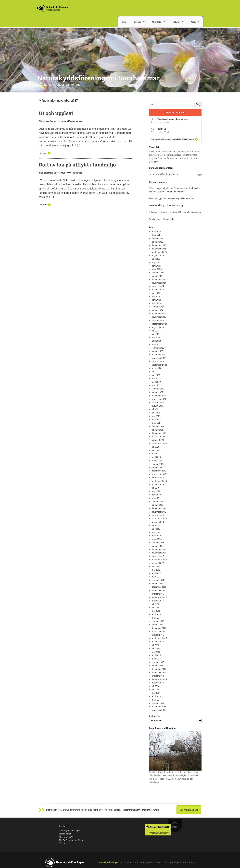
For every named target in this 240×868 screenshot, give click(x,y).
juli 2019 (156, 488)
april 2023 (156, 341)
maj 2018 (156, 532)
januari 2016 (157, 625)
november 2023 (159, 317)
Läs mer (43, 153)
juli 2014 (156, 686)
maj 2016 (156, 611)
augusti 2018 (158, 522)
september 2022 (159, 365)
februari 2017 (158, 580)
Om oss (138, 22)
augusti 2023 (158, 327)
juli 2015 (156, 645)
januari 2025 (157, 276)
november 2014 (159, 672)
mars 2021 (157, 423)
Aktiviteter (157, 22)
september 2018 (159, 519)
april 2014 (156, 696)
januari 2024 (157, 310)
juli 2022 (156, 372)
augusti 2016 (158, 601)
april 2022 (156, 382)
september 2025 (159, 252)
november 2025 (159, 249)
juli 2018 (156, 525)
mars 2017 (157, 577)
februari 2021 (158, 426)
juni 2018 (156, 529)
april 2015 (156, 655)
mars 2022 (157, 385)
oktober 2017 (158, 556)
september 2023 (159, 324)
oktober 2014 (158, 676)
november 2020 (159, 437)
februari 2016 (158, 621)
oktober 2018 (158, 515)
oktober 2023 (158, 320)
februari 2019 (158, 502)
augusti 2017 (158, 563)
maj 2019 (156, 491)
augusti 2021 (158, 406)
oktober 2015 (158, 635)
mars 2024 (157, 303)
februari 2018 (158, 543)
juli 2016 (156, 604)
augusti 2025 (158, 255)
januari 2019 (157, 505)
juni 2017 (156, 567)
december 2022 (159, 355)
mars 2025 (157, 269)
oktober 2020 (158, 440)
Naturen (176, 22)
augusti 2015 (158, 642)
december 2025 (159, 245)
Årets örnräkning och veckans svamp (166, 205)
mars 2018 (157, 539)
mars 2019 (157, 498)
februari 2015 (158, 662)
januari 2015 (157, 666)
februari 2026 (158, 238)
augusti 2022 (158, 368)
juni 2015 (156, 649)
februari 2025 (158, 273)
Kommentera (76, 121)
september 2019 (159, 481)
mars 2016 (157, 618)
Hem (124, 22)
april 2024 (156, 300)
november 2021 (159, 399)
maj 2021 (156, 416)
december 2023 (159, 314)
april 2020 (156, 457)
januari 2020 (157, 467)
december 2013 (159, 707)
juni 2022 (156, 375)
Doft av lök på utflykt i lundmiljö (77, 165)
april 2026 (156, 232)
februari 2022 (158, 389)
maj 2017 (156, 570)
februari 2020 (158, 464)
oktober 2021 (158, 402)
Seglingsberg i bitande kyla (161, 219)
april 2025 (156, 266)
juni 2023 (156, 334)
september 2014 (159, 679)
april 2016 (156, 614)
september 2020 (159, 443)
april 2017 (156, 573)
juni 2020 (156, 450)
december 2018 (159, 508)
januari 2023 (157, 351)
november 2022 (159, 358)
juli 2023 (156, 331)
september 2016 (159, 597)
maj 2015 (156, 652)
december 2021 (159, 396)
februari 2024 (158, 307)
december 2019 (159, 471)
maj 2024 (156, 297)
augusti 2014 (158, 683)
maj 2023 (156, 337)
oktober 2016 (158, 594)
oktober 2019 (158, 478)
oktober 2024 (158, 286)
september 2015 (159, 638)
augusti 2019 (158, 485)
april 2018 (156, 536)
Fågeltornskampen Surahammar (173, 119)
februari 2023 (158, 348)
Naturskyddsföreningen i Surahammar (98, 78)
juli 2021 (156, 409)
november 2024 (159, 283)
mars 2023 (157, 344)
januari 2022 (157, 392)
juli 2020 (156, 447)
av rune (63, 121)
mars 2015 (157, 659)
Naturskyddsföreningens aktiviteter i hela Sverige (172, 139)
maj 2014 (156, 693)
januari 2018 (157, 546)
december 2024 (159, 279)
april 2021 (156, 419)
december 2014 (159, 669)
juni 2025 (156, 259)
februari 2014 (158, 703)
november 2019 (159, 474)
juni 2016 (156, 607)
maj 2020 (156, 454)
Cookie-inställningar (108, 862)
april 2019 (156, 495)
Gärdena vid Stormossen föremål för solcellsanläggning (175, 212)
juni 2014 (156, 689)
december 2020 (159, 433)
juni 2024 (156, 293)
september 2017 (159, 560)
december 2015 (159, 628)
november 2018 (159, 512)
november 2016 (159, 590)
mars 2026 (157, 235)
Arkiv (193, 22)
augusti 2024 (158, 290)
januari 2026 (157, 242)
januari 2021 (157, 430)
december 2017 (159, 549)
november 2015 (159, 631)
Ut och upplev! (56, 113)
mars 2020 (157, 461)
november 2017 (159, 553)
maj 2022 (156, 379)
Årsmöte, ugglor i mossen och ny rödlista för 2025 (172, 198)
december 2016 (159, 587)
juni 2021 (156, 413)
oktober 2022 (158, 361)
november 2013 (159, 710)
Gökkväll (162, 129)
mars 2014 (157, 700)
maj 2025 (156, 262)
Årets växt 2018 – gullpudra (165, 174)
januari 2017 (157, 584)
